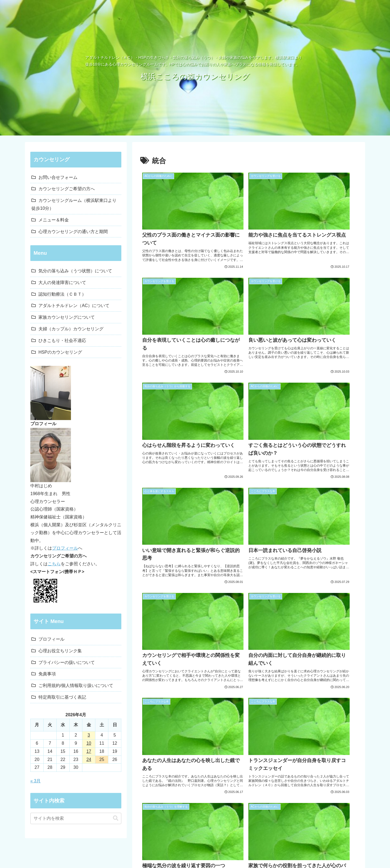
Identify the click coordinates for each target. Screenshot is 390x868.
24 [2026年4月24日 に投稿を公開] (89, 759)
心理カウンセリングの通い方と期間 (73, 232)
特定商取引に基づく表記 (62, 697)
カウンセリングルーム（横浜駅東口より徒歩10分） (74, 204)
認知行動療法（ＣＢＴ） (62, 294)
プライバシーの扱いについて (67, 662)
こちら (54, 564)
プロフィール (65, 548)
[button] (116, 818)
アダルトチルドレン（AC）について (74, 306)
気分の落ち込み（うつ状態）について (75, 271)
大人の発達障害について (62, 283)
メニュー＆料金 (54, 220)
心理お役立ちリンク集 (60, 651)
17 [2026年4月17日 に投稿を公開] (89, 751)
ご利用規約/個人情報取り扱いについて (76, 685)
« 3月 (35, 781)
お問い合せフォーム (58, 177)
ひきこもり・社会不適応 (62, 341)
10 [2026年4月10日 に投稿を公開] (89, 743)
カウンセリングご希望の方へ (67, 189)
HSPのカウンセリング (60, 352)
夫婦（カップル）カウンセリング (71, 329)
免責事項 (47, 674)
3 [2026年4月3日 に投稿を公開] (89, 735)
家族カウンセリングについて (67, 317)
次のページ (249, 636)
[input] (76, 818)
